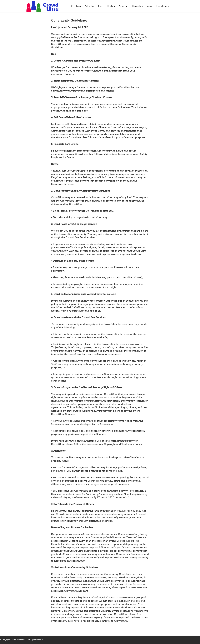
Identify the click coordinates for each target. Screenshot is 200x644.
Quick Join (90, 6)
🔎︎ (72, 6)
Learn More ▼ (163, 6)
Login (79, 6)
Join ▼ (101, 6)
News (149, 6)
